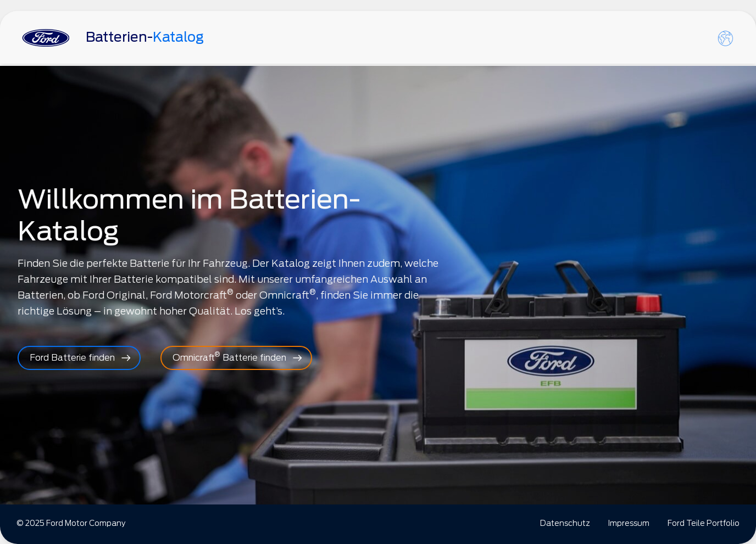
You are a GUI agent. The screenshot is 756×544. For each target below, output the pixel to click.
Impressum (629, 523)
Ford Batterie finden (72, 358)
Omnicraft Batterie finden (229, 357)
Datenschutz (565, 523)
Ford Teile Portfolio (704, 523)
